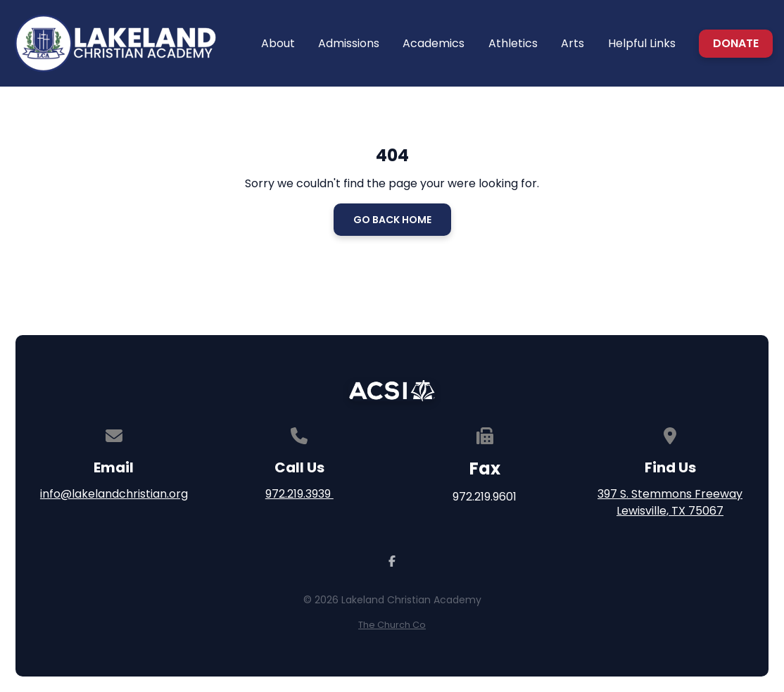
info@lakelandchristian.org (114, 494)
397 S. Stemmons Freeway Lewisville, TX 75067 (670, 502)
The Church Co (392, 625)
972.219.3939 (299, 494)
